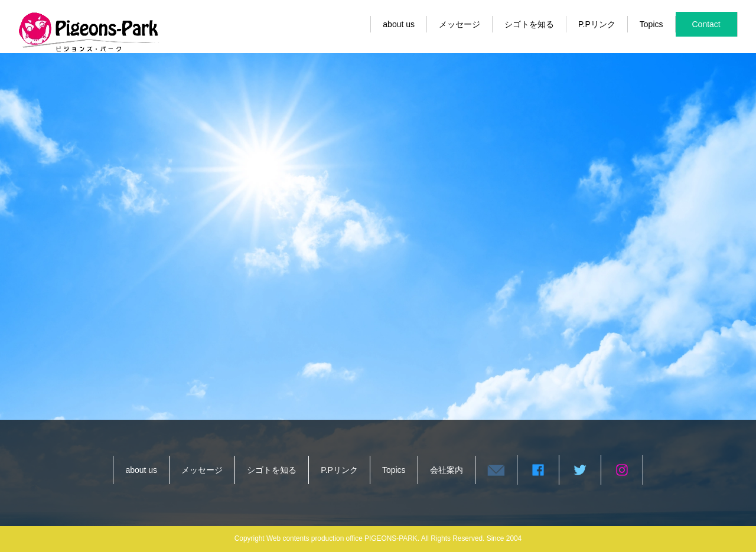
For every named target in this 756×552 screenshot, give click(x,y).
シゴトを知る (529, 24)
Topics (651, 24)
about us (399, 24)
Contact (706, 24)
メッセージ (460, 24)
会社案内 (447, 470)
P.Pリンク (597, 24)
